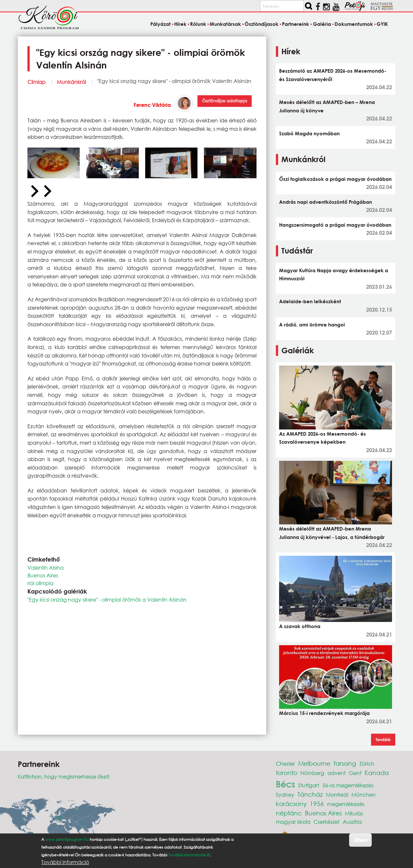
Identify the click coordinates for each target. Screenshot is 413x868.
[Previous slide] (34, 191)
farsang (345, 763)
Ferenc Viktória (152, 105)
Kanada (377, 773)
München (363, 795)
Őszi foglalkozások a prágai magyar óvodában (335, 179)
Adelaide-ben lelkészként (310, 301)
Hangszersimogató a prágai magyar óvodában (335, 225)
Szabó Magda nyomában (309, 133)
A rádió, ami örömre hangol (312, 325)
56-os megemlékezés (348, 785)
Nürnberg (312, 773)
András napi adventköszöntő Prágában (326, 202)
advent (337, 773)
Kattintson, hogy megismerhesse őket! (64, 776)
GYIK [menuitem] (382, 24)
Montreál (337, 795)
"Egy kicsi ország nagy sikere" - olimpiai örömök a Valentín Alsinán (107, 599)
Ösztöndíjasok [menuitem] (262, 24)
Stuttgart (309, 785)
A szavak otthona (300, 626)
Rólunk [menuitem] (198, 24)
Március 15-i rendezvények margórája (324, 713)
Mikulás (354, 813)
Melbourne (314, 763)
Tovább (383, 739)
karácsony (291, 804)
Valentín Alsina (45, 568)
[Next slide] (47, 191)
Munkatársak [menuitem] (225, 24)
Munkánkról (71, 82)
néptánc (289, 813)
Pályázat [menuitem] (161, 24)
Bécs (285, 784)
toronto (287, 773)
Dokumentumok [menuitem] (354, 24)
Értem (361, 840)
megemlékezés (346, 804)
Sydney (285, 795)
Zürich (367, 764)
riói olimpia (40, 583)
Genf (355, 773)
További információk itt (189, 855)
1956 (317, 804)
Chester (285, 764)
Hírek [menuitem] (180, 24)
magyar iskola (293, 822)
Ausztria (352, 822)
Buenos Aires (43, 575)
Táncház (310, 794)
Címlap (36, 82)
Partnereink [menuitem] (296, 24)
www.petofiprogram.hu (67, 839)
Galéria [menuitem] (322, 24)
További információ (65, 862)
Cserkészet (327, 822)
